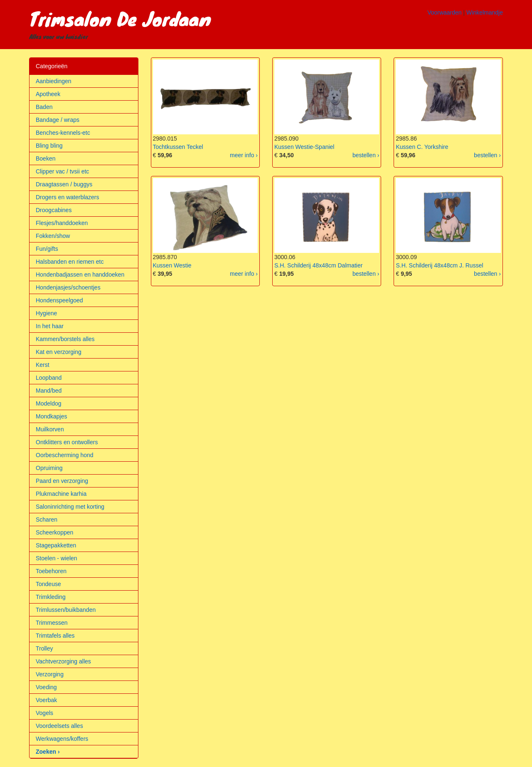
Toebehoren (51, 571)
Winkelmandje (485, 12)
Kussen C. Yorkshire (422, 147)
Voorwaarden (445, 12)
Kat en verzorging (59, 352)
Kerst (43, 365)
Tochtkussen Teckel (178, 147)
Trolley (44, 648)
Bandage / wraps (58, 120)
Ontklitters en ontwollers (67, 442)
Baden (44, 107)
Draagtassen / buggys (64, 184)
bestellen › (366, 155)
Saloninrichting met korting (70, 507)
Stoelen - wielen (57, 558)
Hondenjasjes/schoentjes (68, 287)
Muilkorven (50, 429)
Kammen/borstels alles (65, 339)
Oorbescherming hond (65, 455)
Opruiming (49, 468)
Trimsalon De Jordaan (120, 18)
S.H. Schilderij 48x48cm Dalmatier (318, 265)
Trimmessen (52, 623)
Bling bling (49, 146)
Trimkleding (51, 597)
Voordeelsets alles (59, 726)
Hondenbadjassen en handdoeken (80, 275)
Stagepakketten (56, 545)
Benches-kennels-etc (63, 133)
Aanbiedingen (54, 81)
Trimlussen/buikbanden (66, 610)
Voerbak (46, 700)
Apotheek (48, 94)
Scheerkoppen (54, 532)
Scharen (47, 520)
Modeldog (49, 403)
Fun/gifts (47, 249)
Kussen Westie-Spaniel (304, 147)
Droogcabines (54, 210)
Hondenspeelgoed (59, 300)
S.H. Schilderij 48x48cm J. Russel (439, 265)
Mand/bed (49, 391)
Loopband (49, 378)
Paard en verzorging (62, 481)
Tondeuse (48, 584)
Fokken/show (53, 236)
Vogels (44, 713)
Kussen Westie (172, 265)
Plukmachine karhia (61, 494)
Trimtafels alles (55, 636)
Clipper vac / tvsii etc (62, 171)
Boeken (46, 158)
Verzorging (50, 674)
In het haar (50, 326)
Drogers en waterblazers (68, 197)
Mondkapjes (52, 416)
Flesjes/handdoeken (62, 223)
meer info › (244, 155)
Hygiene (46, 313)
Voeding (46, 687)
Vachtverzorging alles (63, 661)
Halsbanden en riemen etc (70, 262)
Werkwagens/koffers (62, 739)
